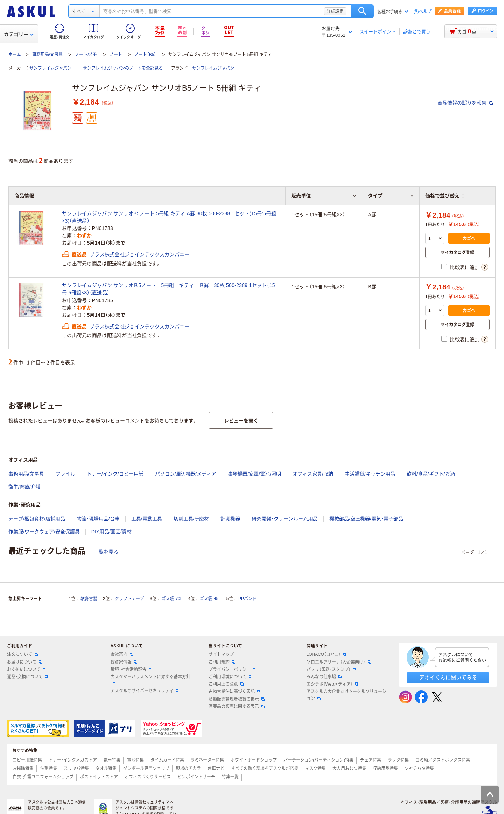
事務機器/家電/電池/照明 (254, 474)
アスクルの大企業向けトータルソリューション (346, 695)
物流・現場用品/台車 (98, 519)
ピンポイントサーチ (196, 777)
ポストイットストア (99, 777)
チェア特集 (371, 760)
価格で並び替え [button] (444, 196)
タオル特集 (106, 769)
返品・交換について (28, 677)
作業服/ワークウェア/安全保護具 (44, 532)
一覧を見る (106, 552)
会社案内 (122, 654)
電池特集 (135, 760)
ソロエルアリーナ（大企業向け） (339, 662)
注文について (22, 654)
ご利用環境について (230, 677)
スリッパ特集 (76, 769)
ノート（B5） (145, 55)
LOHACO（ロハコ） (327, 654)
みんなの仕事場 (324, 677)
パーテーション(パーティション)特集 (318, 760)
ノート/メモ (86, 55)
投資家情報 (124, 662)
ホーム (15, 55)
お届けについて (24, 662)
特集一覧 (230, 777)
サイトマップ (221, 654)
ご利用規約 (222, 662)
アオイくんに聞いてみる (448, 677)
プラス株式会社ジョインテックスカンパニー (140, 254)
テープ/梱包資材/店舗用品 (37, 519)
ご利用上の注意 (226, 684)
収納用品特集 (385, 769)
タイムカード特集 (167, 760)
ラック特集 (398, 760)
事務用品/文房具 (47, 55)
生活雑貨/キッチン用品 (370, 474)
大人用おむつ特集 (349, 769)
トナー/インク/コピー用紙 (115, 474)
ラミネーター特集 (207, 760)
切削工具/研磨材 (191, 519)
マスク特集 (315, 769)
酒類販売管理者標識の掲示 (237, 699)
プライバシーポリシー (232, 669)
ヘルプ (425, 12)
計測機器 (230, 519)
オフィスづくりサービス (148, 777)
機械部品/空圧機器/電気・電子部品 (366, 519)
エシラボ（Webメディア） (332, 684)
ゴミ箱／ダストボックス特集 (443, 760)
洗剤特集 (49, 769)
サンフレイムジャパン (50, 68)
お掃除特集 (23, 769)
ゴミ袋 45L (210, 599)
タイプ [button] (391, 196)
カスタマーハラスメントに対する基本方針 (150, 680)
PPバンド (247, 599)
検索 (362, 11)
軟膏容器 (89, 599)
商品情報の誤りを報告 (465, 103)
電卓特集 (112, 760)
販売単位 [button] (324, 196)
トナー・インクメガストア (73, 760)
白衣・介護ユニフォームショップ (43, 777)
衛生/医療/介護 (24, 487)
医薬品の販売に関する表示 (237, 707)
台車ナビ (216, 769)
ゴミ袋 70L (172, 599)
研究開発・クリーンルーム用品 (285, 519)
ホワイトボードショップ (254, 760)
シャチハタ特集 (419, 769)
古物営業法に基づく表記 (234, 692)
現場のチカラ (188, 769)
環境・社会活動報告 (131, 669)
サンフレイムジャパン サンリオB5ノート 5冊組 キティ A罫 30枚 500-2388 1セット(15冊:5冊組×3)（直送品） (169, 217)
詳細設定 (335, 11)
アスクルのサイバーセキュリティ (145, 691)
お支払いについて (27, 669)
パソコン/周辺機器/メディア (186, 474)
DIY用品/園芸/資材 (111, 532)
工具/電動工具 (147, 519)
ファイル (65, 474)
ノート (116, 55)
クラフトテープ (129, 599)
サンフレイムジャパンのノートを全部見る (123, 68)
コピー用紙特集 (27, 760)
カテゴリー (19, 34)
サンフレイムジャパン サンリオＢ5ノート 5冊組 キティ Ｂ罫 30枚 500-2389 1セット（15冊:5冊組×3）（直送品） (169, 289)
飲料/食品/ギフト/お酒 (431, 474)
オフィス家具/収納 (313, 474)
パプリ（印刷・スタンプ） (331, 669)
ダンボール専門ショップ (146, 769)
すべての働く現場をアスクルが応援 (265, 769)
